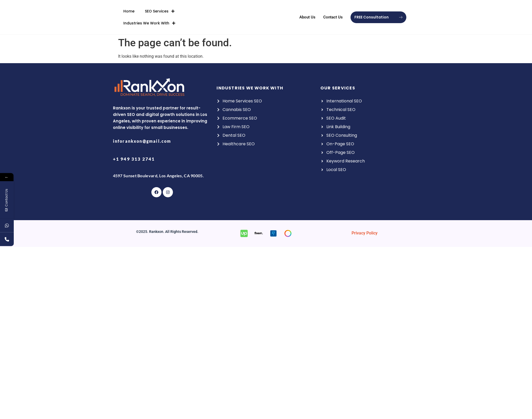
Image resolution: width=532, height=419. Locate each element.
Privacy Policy (365, 233)
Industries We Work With (149, 21)
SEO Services (160, 9)
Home (129, 9)
